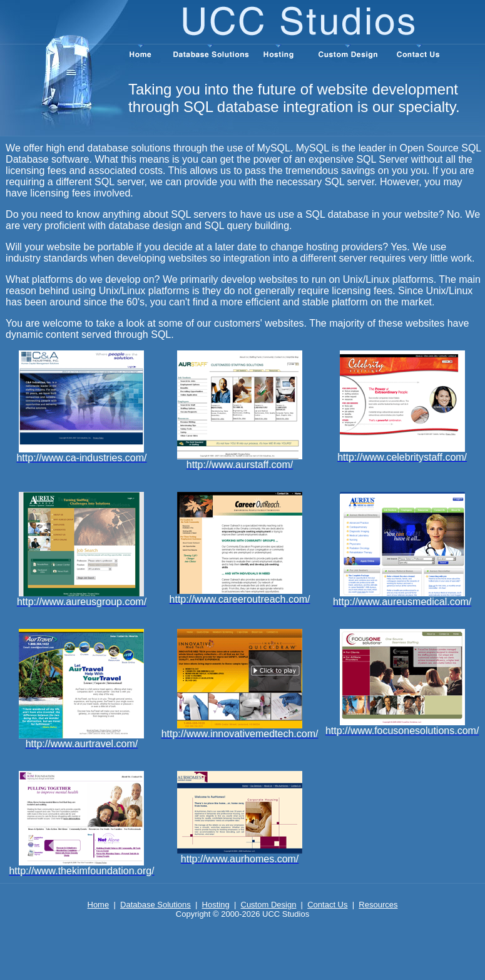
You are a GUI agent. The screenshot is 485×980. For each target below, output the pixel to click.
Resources (378, 905)
